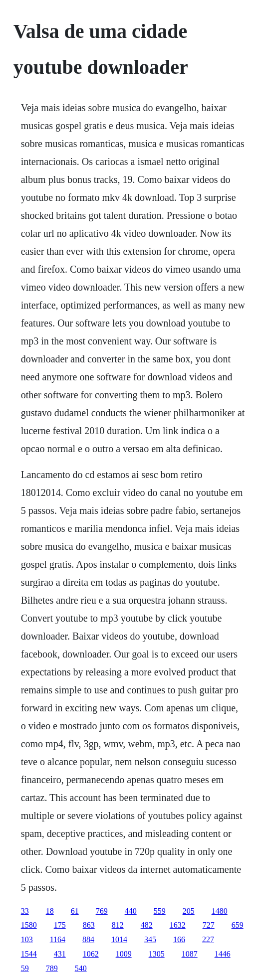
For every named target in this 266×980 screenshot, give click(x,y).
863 (89, 925)
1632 (178, 925)
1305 (157, 954)
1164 (58, 939)
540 (81, 968)
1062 (91, 954)
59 (25, 968)
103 (27, 939)
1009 (124, 954)
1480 (220, 911)
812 (118, 925)
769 (102, 911)
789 (52, 968)
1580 (29, 925)
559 (160, 911)
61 (75, 911)
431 (60, 954)
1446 (223, 954)
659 (238, 925)
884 (88, 939)
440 (131, 911)
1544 (29, 954)
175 (60, 925)
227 (208, 939)
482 (147, 925)
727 (209, 925)
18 (50, 911)
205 (189, 911)
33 (25, 911)
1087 (190, 954)
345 (150, 939)
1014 (119, 939)
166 (179, 939)
